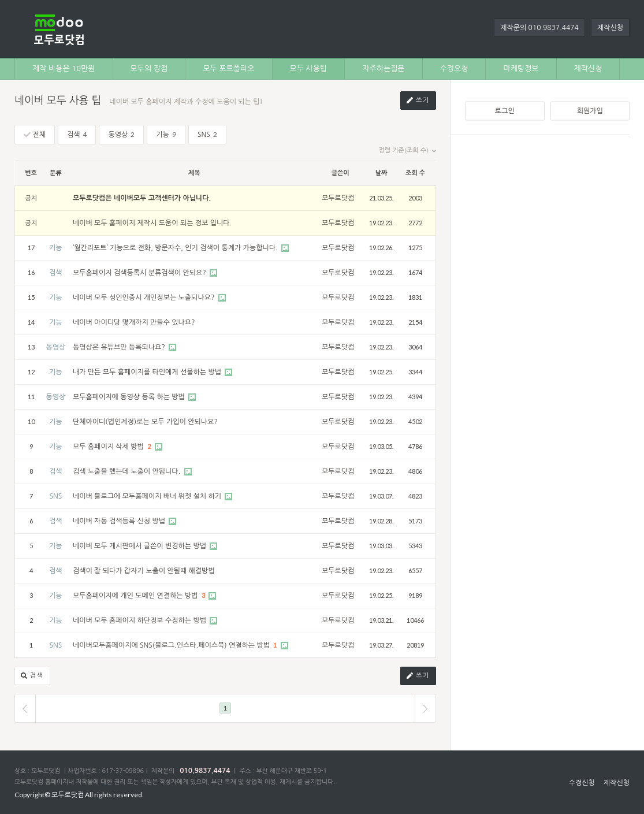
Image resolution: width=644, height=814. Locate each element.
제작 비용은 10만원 (64, 68)
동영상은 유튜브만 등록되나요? (120, 347)
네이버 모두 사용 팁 (58, 101)
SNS (207, 134)
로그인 (505, 111)
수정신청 (582, 783)
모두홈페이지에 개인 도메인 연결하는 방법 (136, 596)
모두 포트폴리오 (228, 68)
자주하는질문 (383, 68)
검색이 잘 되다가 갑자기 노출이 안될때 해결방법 (144, 571)
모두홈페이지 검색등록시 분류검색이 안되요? (140, 273)
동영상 (121, 134)
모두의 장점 (149, 68)
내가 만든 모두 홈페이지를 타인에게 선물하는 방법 (148, 372)
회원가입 (590, 111)
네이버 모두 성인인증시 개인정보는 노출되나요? (145, 298)
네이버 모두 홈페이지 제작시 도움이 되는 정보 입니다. (152, 223)
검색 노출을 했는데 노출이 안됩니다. (128, 471)
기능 (166, 134)
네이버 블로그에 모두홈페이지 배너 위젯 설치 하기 (148, 496)
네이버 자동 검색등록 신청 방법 (120, 521)
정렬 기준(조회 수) (407, 151)
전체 (35, 135)
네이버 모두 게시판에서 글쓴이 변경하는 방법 (140, 546)
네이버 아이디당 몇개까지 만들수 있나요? (134, 322)
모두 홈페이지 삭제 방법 (109, 447)
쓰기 (418, 101)
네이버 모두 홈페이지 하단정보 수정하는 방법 (140, 620)
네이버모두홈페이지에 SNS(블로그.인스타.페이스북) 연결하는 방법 (172, 645)
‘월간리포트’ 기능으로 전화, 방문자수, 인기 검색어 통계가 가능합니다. (176, 248)
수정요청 (454, 68)
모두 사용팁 (309, 68)
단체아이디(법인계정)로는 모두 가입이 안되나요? (145, 422)
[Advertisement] (547, 222)
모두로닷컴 (338, 198)
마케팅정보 (521, 68)
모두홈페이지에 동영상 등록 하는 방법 (130, 397)
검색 (77, 134)
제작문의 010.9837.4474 (539, 28)
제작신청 (610, 28)
